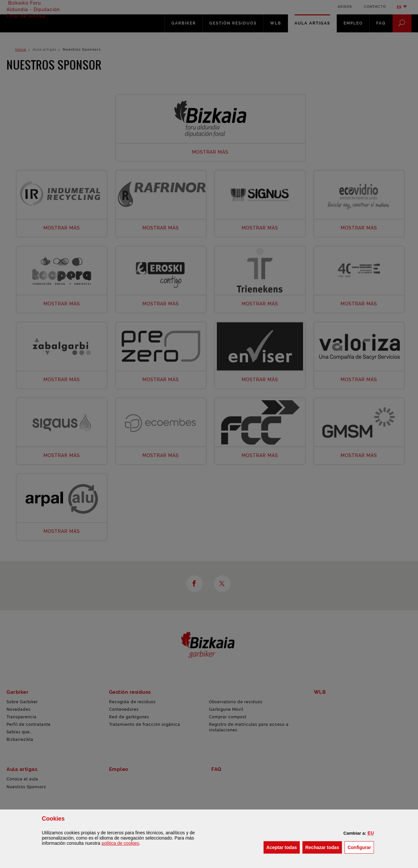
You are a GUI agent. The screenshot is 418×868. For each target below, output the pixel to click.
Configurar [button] (361, 847)
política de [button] (120, 843)
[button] (371, 833)
